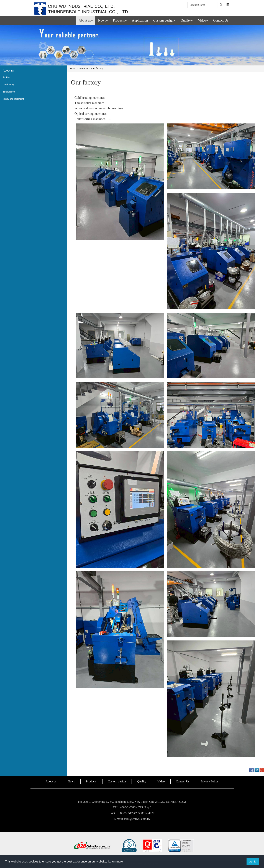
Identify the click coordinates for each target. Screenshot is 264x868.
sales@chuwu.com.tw (137, 819)
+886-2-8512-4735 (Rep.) (136, 807)
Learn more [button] (116, 862)
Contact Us (221, 20)
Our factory (8, 85)
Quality (187, 20)
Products (120, 20)
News (103, 20)
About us (86, 20)
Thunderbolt (9, 92)
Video (203, 20)
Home (73, 69)
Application (140, 20)
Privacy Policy (210, 781)
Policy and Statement (13, 99)
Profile (6, 77)
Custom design (164, 20)
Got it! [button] (253, 862)
